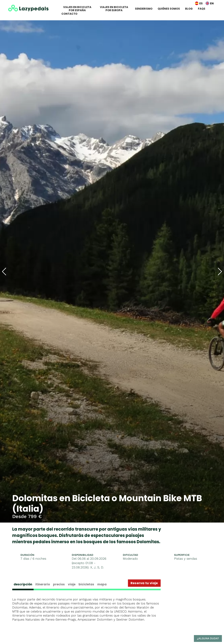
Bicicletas (86, 584)
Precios (59, 584)
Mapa (102, 584)
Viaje (72, 584)
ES (201, 3)
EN (212, 3)
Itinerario (43, 584)
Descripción (23, 584)
